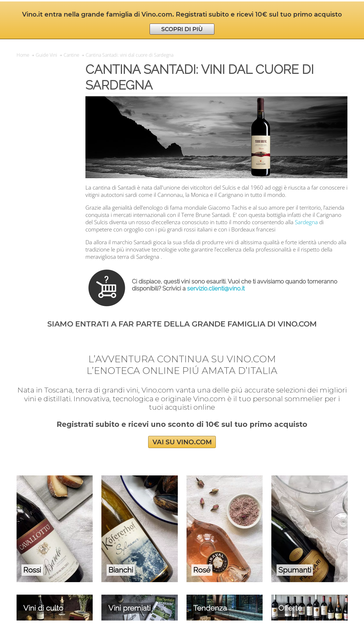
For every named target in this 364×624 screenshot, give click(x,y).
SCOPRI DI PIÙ (182, 29)
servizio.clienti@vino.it (216, 288)
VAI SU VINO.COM (182, 442)
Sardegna (306, 222)
